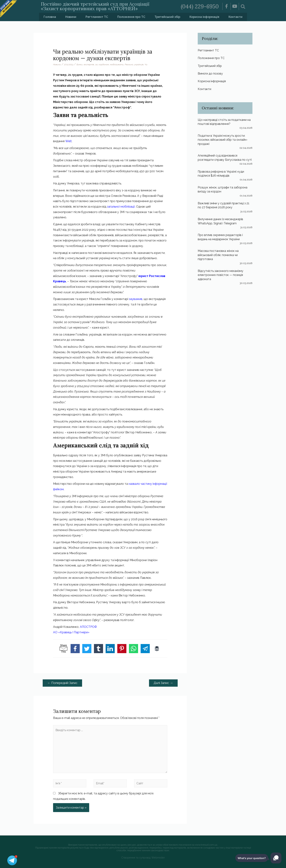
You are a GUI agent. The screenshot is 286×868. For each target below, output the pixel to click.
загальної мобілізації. (121, 207)
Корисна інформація (204, 17)
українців (139, 65)
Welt (68, 141)
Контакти (235, 17)
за (96, 65)
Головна (50, 17)
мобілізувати (117, 65)
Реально (129, 65)
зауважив (136, 299)
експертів (89, 65)
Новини (71, 17)
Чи (146, 65)
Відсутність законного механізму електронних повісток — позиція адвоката (221, 275)
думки (80, 65)
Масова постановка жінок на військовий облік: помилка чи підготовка (218, 255)
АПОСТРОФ (88, 627)
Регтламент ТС (97, 17)
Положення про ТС (131, 17)
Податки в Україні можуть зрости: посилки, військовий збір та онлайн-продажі (223, 140)
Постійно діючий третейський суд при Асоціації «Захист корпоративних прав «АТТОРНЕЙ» (95, 6)
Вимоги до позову (210, 74)
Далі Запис (163, 683)
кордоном (104, 65)
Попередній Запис (62, 683)
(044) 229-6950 (200, 6)
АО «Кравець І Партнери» (71, 632)
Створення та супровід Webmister (143, 858)
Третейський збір (167, 17)
